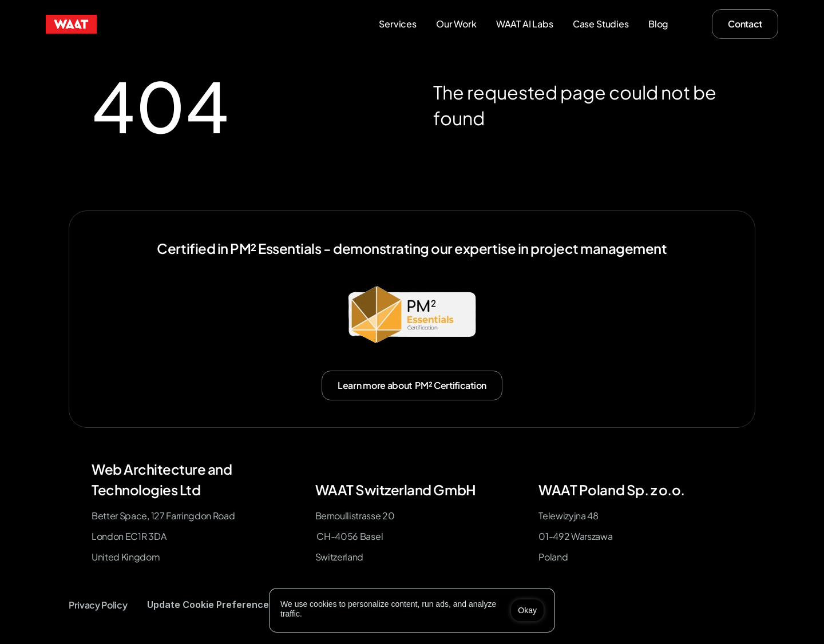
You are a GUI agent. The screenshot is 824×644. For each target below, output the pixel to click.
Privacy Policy (98, 605)
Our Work (456, 24)
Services (398, 24)
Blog (658, 24)
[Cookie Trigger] (211, 605)
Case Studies (601, 24)
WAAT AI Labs (525, 24)
